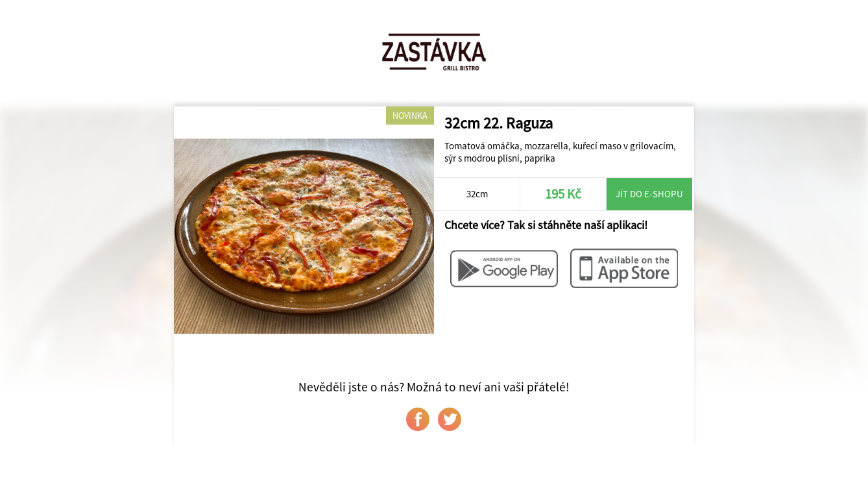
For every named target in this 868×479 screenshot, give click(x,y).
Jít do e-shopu (649, 194)
